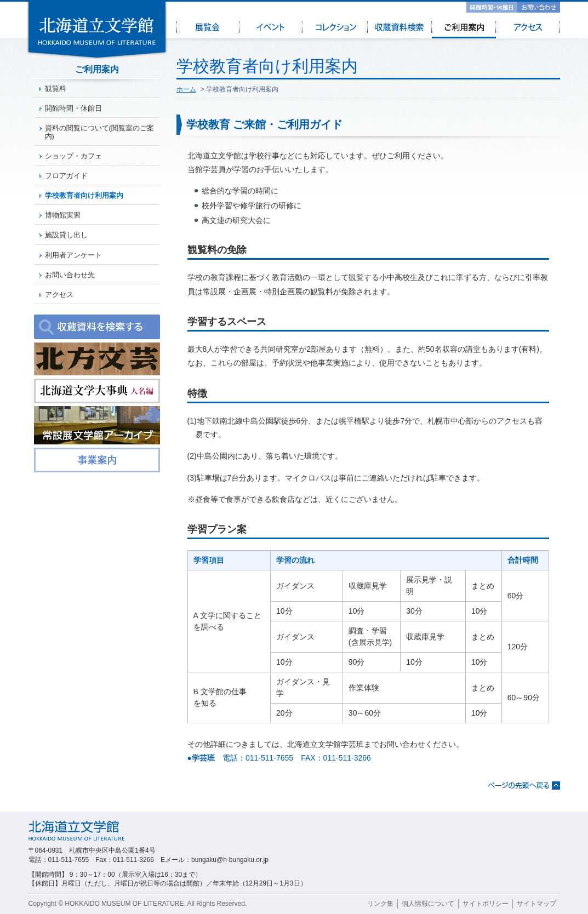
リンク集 (380, 904)
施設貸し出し (66, 235)
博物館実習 (63, 215)
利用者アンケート (73, 255)
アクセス (528, 30)
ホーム (186, 89)
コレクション (336, 30)
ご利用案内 (464, 30)
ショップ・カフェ (73, 156)
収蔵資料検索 (400, 30)
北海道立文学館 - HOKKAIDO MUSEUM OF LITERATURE (97, 30)
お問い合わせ (539, 7)
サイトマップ (536, 904)
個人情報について (428, 904)
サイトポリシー (486, 904)
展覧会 (208, 30)
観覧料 (56, 89)
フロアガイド (66, 176)
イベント (272, 30)
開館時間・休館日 (492, 7)
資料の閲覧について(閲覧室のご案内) (99, 132)
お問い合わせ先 (70, 275)
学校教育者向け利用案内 (84, 196)
